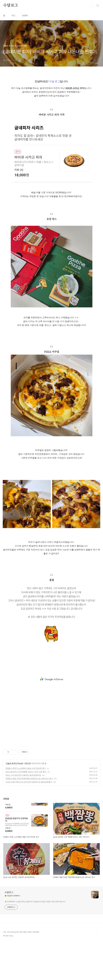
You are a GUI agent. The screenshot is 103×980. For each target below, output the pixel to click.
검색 (92, 5)
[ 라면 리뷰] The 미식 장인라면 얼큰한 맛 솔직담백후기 (29, 820)
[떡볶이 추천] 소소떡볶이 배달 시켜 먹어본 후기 (26, 806)
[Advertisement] (52, 96)
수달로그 (11, 5)
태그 (14, 16)
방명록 (25, 16)
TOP (98, 971)
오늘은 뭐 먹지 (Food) (14, 801)
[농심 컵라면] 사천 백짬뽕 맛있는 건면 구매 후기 (26, 810)
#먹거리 (28, 801)
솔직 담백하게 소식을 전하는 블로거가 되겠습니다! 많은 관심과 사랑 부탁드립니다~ (35, 940)
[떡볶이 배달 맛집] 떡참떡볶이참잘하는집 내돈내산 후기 (29, 817)
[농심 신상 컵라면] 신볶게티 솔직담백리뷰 (23, 813)
